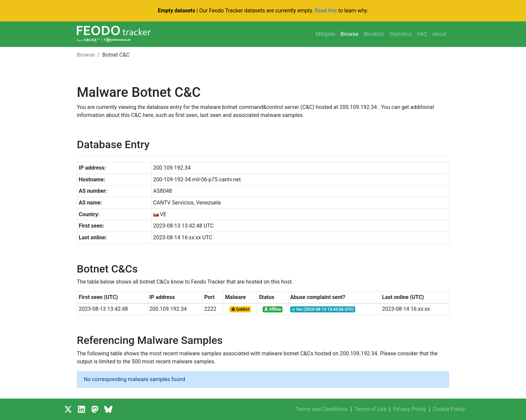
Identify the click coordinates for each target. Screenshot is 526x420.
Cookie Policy (449, 409)
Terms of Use (371, 409)
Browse (349, 34)
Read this (326, 11)
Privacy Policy (410, 409)
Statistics (401, 34)
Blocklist (374, 34)
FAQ (422, 34)
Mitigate (325, 34)
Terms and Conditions (322, 409)
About (439, 34)
